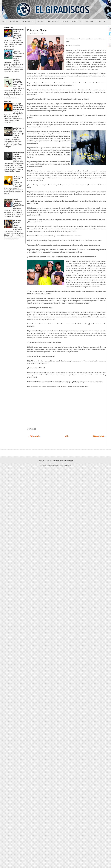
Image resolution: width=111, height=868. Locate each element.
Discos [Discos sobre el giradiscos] (40, 22)
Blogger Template (54, 466)
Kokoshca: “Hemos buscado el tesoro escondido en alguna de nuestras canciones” (14, 57)
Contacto (101, 22)
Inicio (4, 22)
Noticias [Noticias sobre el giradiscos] (14, 22)
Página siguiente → (100, 436)
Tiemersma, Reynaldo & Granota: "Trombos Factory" (17, 224)
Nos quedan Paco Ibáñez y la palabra (19, 32)
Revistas (89, 22)
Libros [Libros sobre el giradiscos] (65, 22)
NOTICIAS (8, 102)
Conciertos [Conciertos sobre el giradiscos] (53, 22)
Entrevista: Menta (37, 30)
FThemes (68, 466)
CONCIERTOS (9, 28)
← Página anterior (34, 436)
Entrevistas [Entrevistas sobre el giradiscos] (28, 22)
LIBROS (7, 77)
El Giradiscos (54, 461)
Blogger (71, 461)
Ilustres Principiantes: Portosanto (18, 201)
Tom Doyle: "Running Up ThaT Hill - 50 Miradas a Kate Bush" (18, 83)
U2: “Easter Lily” (18, 177)
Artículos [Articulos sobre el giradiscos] (77, 22)
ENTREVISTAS (9, 49)
